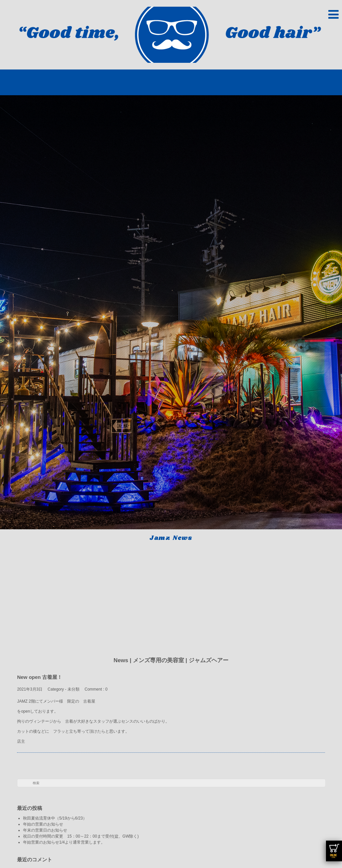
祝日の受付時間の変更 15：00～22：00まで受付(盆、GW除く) (81, 836)
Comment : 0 (96, 689)
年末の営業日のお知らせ (45, 830)
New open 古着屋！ (40, 677)
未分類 (73, 689)
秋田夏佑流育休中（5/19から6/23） (55, 818)
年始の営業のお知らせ (45, 824)
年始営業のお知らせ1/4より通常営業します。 (64, 842)
